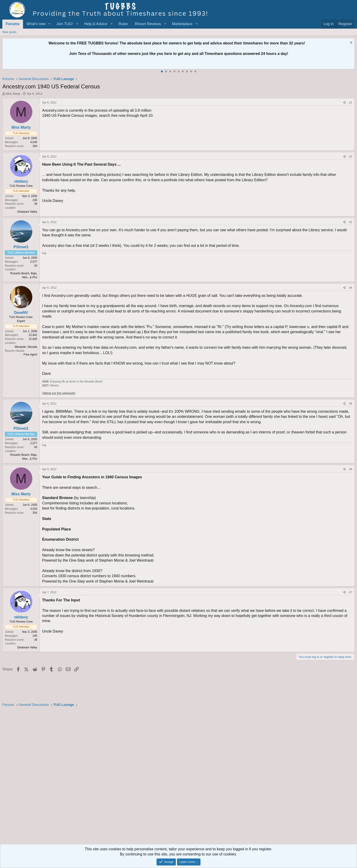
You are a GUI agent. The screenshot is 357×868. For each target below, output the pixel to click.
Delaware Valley (27, 212)
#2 (351, 157)
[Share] (345, 103)
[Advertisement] (142, 777)
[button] (49, 24)
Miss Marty (13, 94)
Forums (13, 24)
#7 (351, 592)
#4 (351, 288)
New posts (9, 32)
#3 (351, 222)
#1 (351, 103)
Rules (123, 24)
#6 (351, 469)
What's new (36, 24)
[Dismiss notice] (351, 43)
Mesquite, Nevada (26, 347)
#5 (351, 404)
